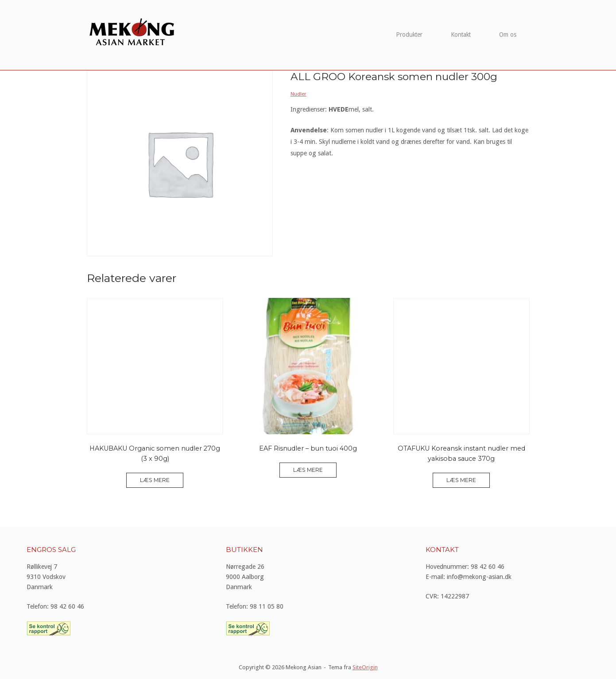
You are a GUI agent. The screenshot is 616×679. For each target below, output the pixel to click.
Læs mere (155, 480)
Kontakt (461, 35)
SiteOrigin (365, 667)
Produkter (409, 35)
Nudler (298, 94)
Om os (508, 35)
